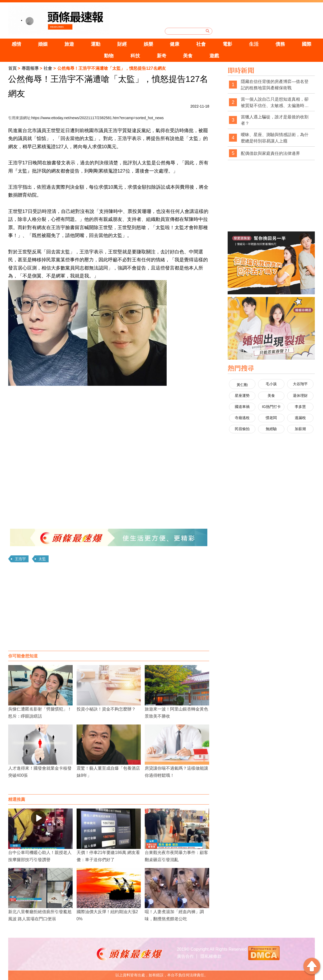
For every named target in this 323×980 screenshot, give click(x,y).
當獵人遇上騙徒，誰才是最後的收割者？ (275, 120)
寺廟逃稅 (242, 418)
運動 (96, 44)
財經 (122, 44)
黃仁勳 (242, 385)
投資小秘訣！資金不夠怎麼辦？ (106, 709)
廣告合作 (185, 956)
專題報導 (30, 68)
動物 (109, 56)
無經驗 (271, 429)
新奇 (162, 56)
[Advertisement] (109, 609)
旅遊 (69, 44)
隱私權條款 (211, 956)
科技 (135, 56)
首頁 (12, 68)
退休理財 (300, 396)
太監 (42, 559)
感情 (16, 44)
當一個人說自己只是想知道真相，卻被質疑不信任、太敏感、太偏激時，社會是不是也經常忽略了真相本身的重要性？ (275, 103)
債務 (280, 44)
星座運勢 (242, 396)
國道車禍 (242, 407)
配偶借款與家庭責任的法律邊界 (270, 153)
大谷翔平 (300, 384)
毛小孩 (271, 384)
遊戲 (214, 56)
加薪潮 (300, 429)
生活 (254, 44)
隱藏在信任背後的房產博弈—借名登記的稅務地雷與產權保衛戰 (275, 85)
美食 (188, 56)
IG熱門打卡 (271, 407)
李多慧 (300, 407)
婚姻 (43, 44)
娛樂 (148, 44)
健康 (175, 44)
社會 (201, 44)
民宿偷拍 (242, 429)
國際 (307, 44)
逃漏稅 (300, 418)
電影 (227, 44)
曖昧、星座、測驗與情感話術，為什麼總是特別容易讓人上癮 (275, 138)
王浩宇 (20, 559)
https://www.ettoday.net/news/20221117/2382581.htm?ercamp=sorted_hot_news (97, 118)
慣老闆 (271, 418)
